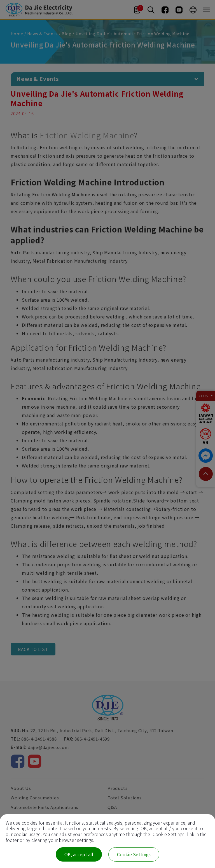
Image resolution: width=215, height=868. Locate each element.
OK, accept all (79, 854)
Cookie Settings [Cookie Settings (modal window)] (134, 854)
